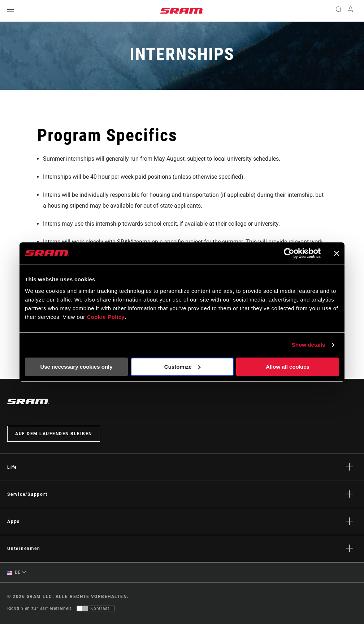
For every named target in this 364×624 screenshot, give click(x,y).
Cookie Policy (106, 317)
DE (14, 573)
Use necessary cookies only (76, 367)
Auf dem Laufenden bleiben (54, 434)
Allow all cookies (288, 367)
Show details (309, 345)
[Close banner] (337, 253)
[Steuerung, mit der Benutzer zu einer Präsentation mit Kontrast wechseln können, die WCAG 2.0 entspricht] (96, 608)
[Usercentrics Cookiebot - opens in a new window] (289, 253)
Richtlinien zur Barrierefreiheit (39, 608)
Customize (182, 367)
